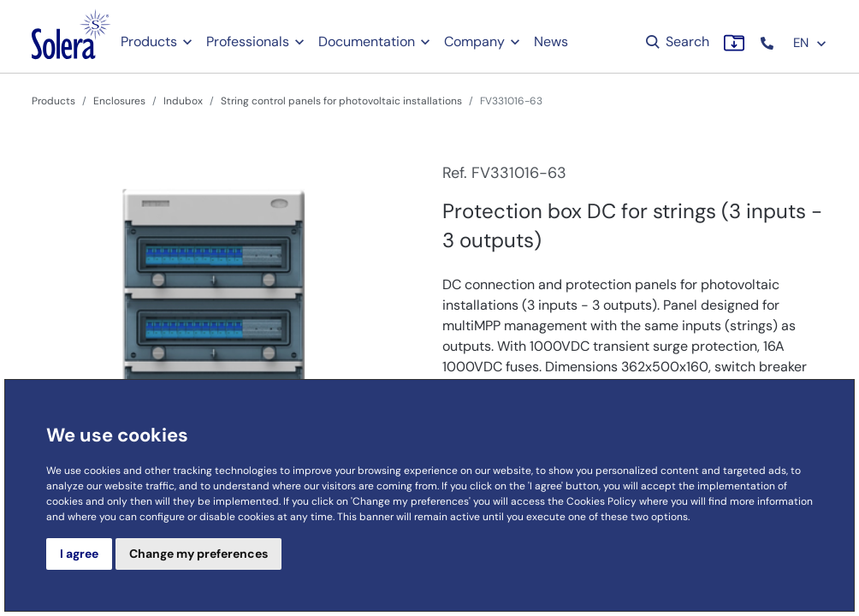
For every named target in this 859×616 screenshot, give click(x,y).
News (551, 41)
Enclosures (119, 101)
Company (474, 41)
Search (676, 41)
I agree (79, 554)
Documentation (367, 41)
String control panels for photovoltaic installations (341, 101)
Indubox (183, 101)
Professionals (248, 41)
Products (149, 41)
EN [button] (810, 43)
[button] (769, 43)
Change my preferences (198, 554)
